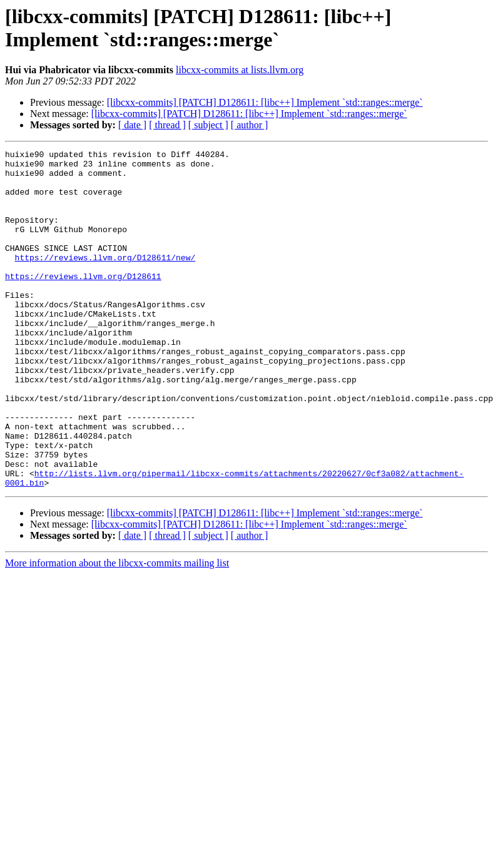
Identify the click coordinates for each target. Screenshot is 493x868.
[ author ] (250, 125)
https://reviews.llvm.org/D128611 (83, 302)
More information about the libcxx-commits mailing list (117, 631)
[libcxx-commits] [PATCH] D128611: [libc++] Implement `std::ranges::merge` (265, 102)
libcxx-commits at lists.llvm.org (240, 70)
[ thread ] (167, 125)
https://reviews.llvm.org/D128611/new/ (105, 280)
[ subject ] (208, 125)
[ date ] (132, 125)
